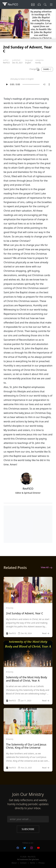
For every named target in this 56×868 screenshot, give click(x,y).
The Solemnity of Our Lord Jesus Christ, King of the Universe (26, 746)
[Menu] (51, 4)
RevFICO (6, 63)
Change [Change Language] (34, 69)
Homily (38, 63)
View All (47, 568)
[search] (45, 4)
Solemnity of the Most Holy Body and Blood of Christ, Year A (27, 679)
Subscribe (28, 829)
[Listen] (33, 4)
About (14, 863)
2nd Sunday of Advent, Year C (24, 613)
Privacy (42, 863)
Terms (32, 863)
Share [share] (47, 69)
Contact (23, 863)
